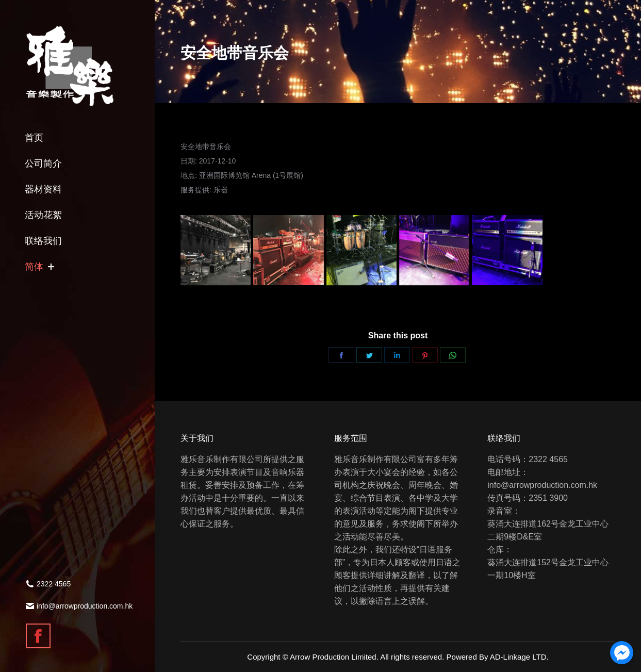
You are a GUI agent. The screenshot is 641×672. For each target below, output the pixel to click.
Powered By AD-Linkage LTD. (498, 657)
